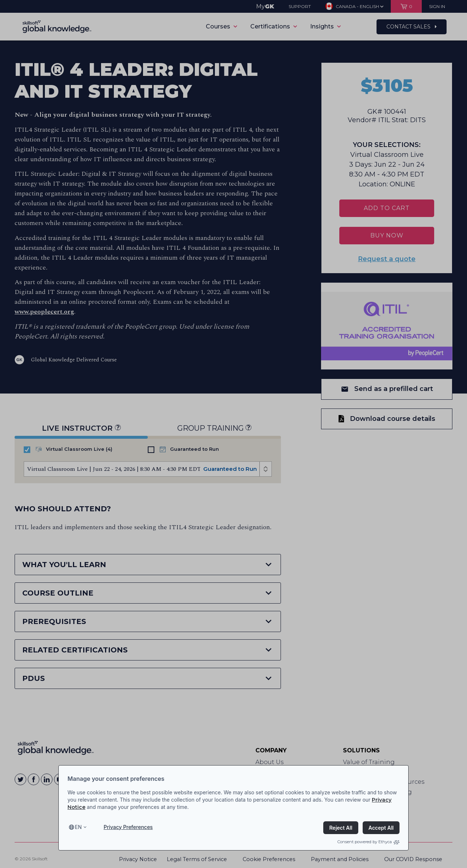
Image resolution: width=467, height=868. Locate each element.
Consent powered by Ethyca (368, 842)
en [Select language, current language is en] (78, 827)
